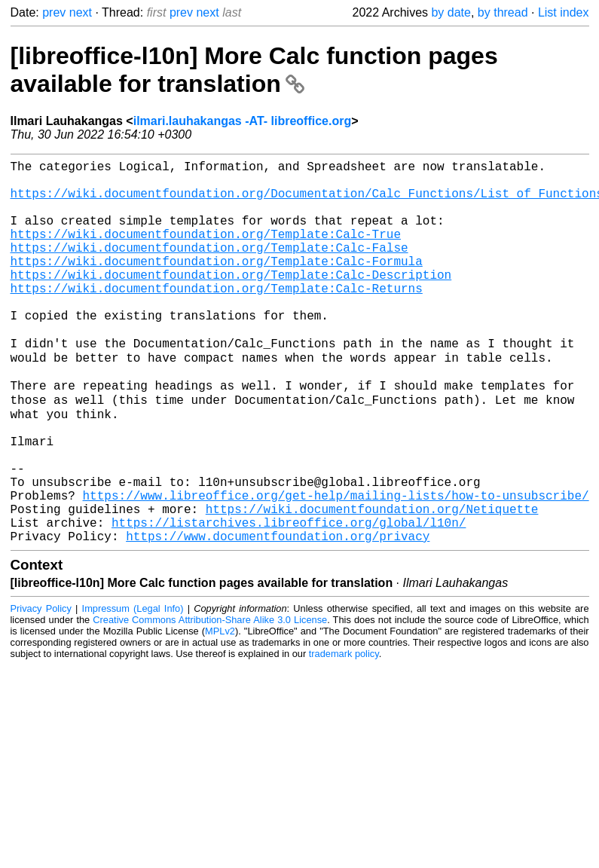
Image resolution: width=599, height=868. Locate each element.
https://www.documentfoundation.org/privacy (278, 616)
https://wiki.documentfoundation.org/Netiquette (372, 583)
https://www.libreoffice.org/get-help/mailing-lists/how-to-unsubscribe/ (336, 567)
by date (451, 12)
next (81, 12)
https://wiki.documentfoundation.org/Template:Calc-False (209, 268)
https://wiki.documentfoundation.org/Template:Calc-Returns (217, 318)
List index (564, 12)
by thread (503, 12)
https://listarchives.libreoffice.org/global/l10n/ (289, 600)
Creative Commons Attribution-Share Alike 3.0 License (210, 700)
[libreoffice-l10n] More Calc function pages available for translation (254, 70)
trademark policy (344, 734)
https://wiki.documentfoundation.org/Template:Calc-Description (231, 301)
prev (54, 12)
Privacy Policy (41, 689)
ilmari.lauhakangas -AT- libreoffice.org (243, 121)
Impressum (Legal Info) (133, 689)
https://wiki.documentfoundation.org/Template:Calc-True (206, 252)
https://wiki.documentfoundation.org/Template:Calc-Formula (217, 285)
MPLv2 (220, 712)
